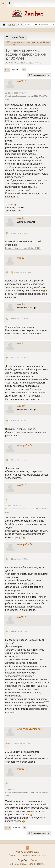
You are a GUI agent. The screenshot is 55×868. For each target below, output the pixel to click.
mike (22, 218)
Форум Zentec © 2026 (27, 852)
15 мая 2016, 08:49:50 (17, 93)
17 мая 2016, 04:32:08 (21, 743)
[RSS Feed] (27, 848)
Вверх (7, 828)
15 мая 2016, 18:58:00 (20, 319)
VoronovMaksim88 (31, 729)
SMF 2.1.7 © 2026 (19, 864)
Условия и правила (28, 855)
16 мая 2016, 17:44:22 (20, 559)
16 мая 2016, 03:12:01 (20, 358)
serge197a (26, 445)
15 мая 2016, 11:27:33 (20, 233)
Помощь (13, 855)
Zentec (34, 860)
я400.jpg (10, 205)
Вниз (7, 70)
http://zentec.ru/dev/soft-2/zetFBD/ (23, 248)
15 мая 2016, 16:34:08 (23, 272)
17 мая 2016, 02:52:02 (20, 631)
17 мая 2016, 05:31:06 (14, 789)
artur (22, 81)
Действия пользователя (39, 75)
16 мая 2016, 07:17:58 (20, 421)
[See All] (7, 37)
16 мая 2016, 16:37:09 (14, 506)
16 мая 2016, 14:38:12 (20, 460)
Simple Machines (37, 864)
